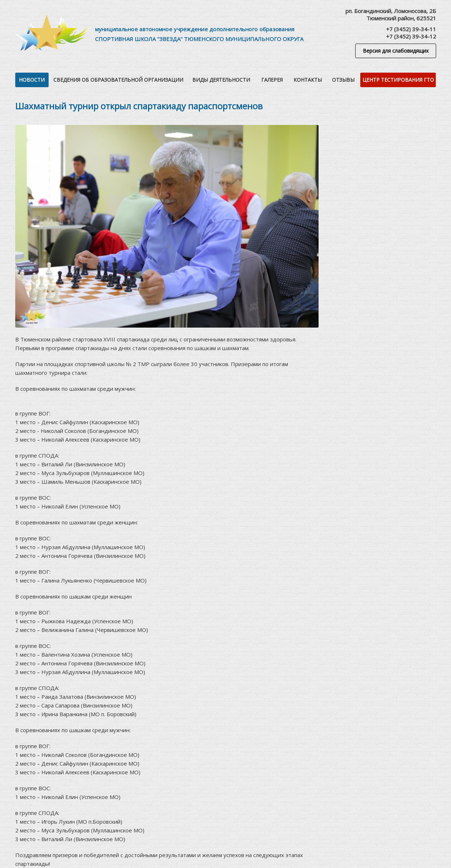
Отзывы (343, 80)
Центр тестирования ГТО (398, 80)
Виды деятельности (221, 80)
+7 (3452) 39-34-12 (411, 36)
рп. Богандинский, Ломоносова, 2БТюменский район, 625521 (391, 15)
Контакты (308, 80)
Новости (32, 80)
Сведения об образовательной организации (118, 80)
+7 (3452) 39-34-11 (411, 29)
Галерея (272, 80)
